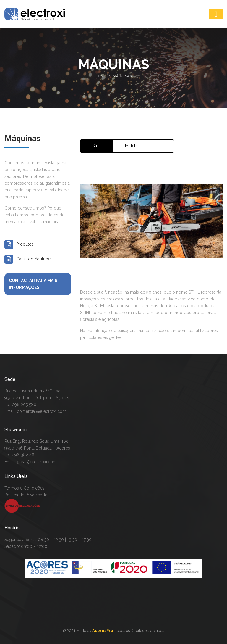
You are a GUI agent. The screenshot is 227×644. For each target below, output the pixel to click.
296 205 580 (24, 405)
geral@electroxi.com (37, 462)
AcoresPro (103, 631)
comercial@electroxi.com (42, 411)
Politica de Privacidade (26, 495)
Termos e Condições (25, 488)
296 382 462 (24, 455)
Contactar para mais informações (33, 284)
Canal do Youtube (33, 259)
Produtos (25, 244)
